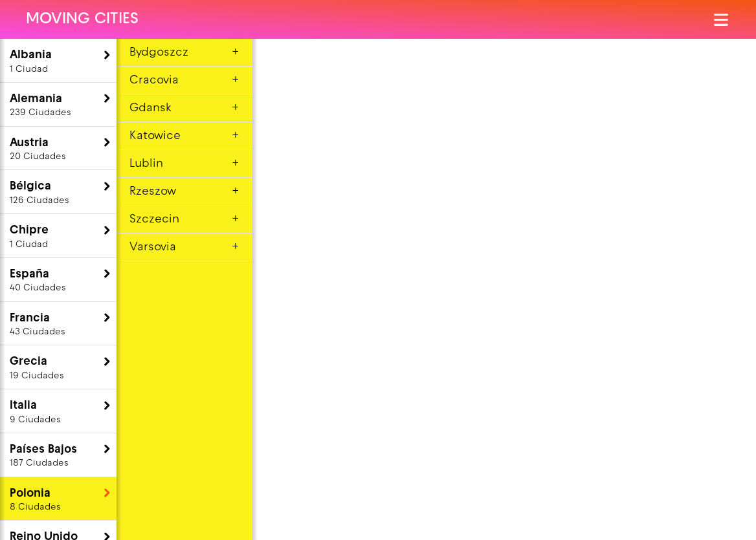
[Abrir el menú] (722, 20)
